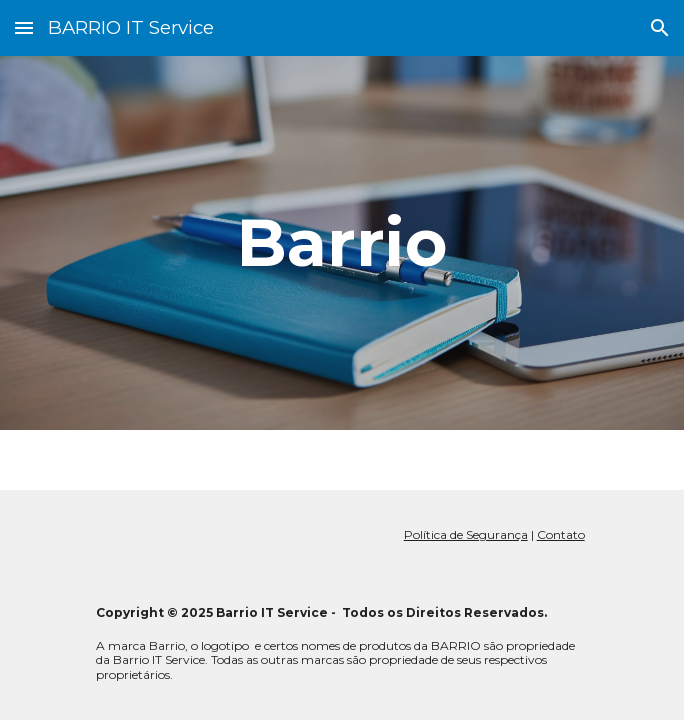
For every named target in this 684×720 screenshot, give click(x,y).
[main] (341, 242)
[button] (24, 27)
